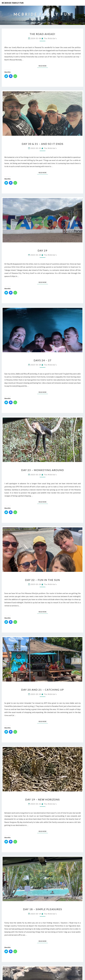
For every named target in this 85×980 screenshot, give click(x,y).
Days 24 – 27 (43, 360)
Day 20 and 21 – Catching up (42, 690)
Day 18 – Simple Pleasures (43, 909)
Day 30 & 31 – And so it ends (43, 144)
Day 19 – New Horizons (42, 799)
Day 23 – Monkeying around (43, 470)
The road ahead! (42, 34)
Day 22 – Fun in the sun (42, 580)
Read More (43, 66)
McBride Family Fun (13, 3)
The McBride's (50, 38)
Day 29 (42, 250)
